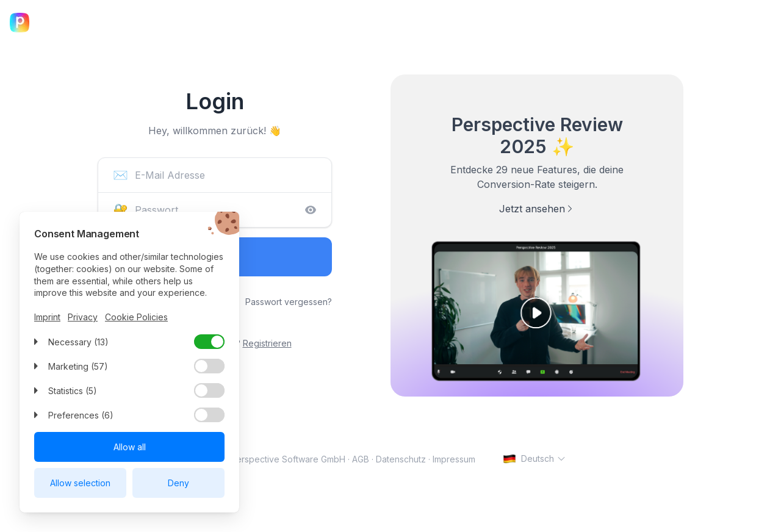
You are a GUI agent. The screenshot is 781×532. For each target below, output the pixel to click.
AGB (361, 459)
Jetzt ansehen (537, 209)
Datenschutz (401, 459)
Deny (178, 483)
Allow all (130, 447)
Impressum (454, 459)
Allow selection (80, 483)
